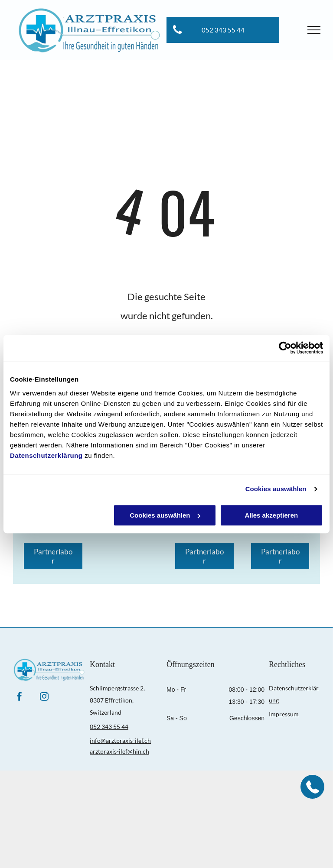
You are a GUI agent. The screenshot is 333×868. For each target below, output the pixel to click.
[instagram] (44, 698)
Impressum (284, 714)
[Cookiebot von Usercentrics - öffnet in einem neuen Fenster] (285, 348)
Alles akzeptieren (272, 515)
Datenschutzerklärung (46, 455)
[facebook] (20, 698)
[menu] (314, 30)
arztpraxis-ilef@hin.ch (119, 751)
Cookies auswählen (276, 489)
